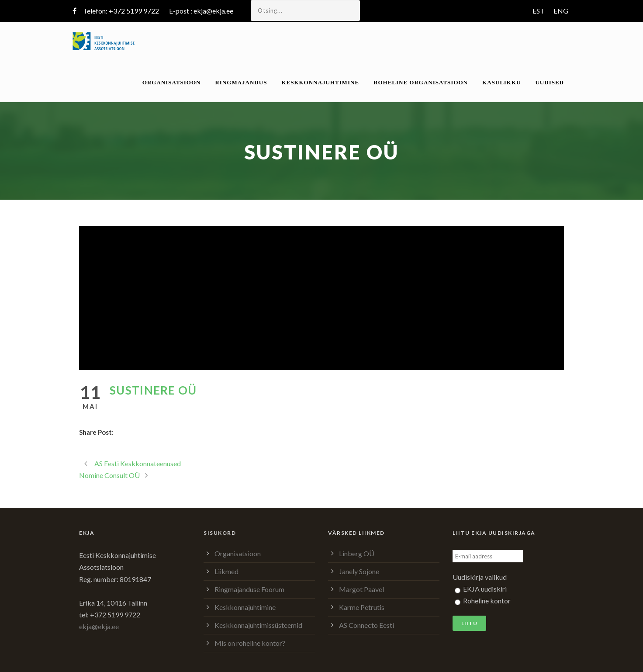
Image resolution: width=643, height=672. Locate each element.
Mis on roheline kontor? (250, 643)
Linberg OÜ (357, 553)
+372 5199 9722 (134, 11)
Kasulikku (501, 82)
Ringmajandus (241, 82)
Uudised (550, 82)
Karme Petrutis (362, 607)
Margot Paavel (361, 589)
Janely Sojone (359, 571)
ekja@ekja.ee (213, 11)
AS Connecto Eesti (366, 625)
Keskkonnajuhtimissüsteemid (258, 625)
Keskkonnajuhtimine (320, 82)
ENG (561, 11)
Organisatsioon (172, 82)
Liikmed (226, 571)
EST (539, 11)
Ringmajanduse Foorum (249, 589)
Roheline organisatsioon (421, 82)
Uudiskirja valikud (480, 577)
